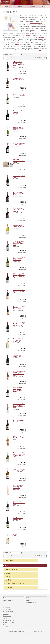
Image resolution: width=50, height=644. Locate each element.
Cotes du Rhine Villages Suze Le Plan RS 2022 (19, 210)
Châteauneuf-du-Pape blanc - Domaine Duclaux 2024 (19, 259)
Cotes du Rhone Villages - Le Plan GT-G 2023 (19, 194)
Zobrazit (40, 58)
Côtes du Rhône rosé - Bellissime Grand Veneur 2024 (19, 487)
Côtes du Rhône (31, 34)
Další (14, 58)
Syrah (46, 27)
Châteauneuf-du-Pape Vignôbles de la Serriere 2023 (19, 308)
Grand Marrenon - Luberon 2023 (18, 519)
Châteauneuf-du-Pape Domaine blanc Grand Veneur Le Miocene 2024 (19, 455)
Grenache (33, 30)
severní (17, 45)
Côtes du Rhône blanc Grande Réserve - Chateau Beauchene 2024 (19, 373)
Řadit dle (6, 55)
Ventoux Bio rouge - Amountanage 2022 (19, 79)
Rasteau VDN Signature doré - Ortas (19, 437)
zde (40, 50)
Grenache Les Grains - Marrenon (19, 111)
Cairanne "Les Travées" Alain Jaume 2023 (19, 503)
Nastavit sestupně (22, 55)
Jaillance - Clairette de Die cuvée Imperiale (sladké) (19, 128)
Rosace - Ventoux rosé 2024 (19, 535)
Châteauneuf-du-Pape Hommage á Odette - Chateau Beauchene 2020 (19, 276)
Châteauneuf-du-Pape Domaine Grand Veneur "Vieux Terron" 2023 (19, 406)
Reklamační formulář (32, 602)
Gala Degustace (7, 610)
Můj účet (28, 600)
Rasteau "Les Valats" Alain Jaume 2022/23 (19, 95)
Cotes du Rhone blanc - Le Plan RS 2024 (19, 470)
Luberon (29, 36)
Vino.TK (5, 618)
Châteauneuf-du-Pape (36, 23)
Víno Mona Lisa (7, 616)
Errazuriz (6, 614)
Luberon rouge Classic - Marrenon (19, 177)
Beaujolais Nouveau (8, 612)
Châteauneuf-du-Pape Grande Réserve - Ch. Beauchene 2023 (19, 324)
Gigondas (41, 37)
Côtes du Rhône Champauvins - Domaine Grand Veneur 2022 (18, 390)
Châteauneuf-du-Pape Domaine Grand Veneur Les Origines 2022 (19, 243)
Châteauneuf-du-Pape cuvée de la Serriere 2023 (19, 291)
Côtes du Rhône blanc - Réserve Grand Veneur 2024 (19, 340)
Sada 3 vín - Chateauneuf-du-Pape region (19, 161)
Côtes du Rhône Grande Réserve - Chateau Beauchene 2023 (19, 64)
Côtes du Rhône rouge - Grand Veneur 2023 (19, 144)
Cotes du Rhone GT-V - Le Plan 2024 (19, 421)
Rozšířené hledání (8, 600)
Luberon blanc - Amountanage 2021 (19, 226)
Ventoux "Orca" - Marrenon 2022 (18, 356)
